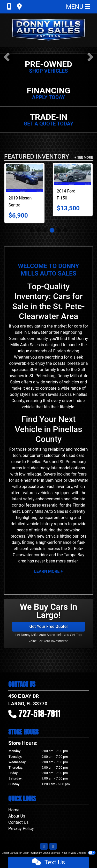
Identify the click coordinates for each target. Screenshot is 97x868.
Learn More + (48, 571)
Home (14, 810)
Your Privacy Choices (79, 853)
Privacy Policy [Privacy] (21, 829)
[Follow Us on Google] (53, 847)
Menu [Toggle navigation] (78, 7)
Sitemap (55, 853)
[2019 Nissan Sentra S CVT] (24, 178)
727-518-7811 (40, 714)
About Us (17, 816)
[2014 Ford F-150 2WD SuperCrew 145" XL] (73, 175)
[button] (7, 57)
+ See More (84, 157)
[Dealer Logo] (49, 30)
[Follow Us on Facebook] (44, 847)
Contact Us (18, 822)
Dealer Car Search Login (15, 853)
